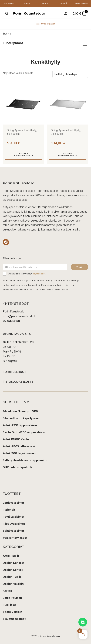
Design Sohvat (13, 570)
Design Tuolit (12, 577)
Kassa (27, 3)
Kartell (7, 591)
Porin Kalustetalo (29, 13)
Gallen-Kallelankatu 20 (18, 342)
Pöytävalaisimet (14, 517)
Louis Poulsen (12, 598)
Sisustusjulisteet (14, 619)
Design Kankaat (14, 563)
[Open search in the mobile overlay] (6, 13)
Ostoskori (9, 3)
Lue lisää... (73, 229)
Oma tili (45, 3)
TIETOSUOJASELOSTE (18, 382)
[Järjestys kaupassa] (70, 74)
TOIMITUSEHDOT (14, 372)
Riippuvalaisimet (14, 524)
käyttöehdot (39, 274)
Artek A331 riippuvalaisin (20, 425)
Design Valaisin (13, 584)
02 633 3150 (11, 321)
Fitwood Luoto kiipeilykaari (21, 418)
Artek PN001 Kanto (16, 439)
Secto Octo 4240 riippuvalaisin (24, 432)
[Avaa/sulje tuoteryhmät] (85, 45)
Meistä (64, 3)
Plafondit (9, 510)
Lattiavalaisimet (13, 503)
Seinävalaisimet (13, 531)
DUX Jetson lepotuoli (17, 467)
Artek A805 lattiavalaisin (20, 446)
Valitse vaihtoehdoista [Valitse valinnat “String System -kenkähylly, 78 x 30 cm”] (68, 155)
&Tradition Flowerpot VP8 (20, 411)
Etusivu (7, 34)
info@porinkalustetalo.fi (19, 316)
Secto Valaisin (12, 612)
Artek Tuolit (11, 556)
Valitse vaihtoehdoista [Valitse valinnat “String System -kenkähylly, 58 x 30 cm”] (23, 155)
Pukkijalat (9, 605)
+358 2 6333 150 (81, 3)
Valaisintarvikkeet (15, 538)
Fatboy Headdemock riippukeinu (25, 460)
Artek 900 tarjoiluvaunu (19, 453)
